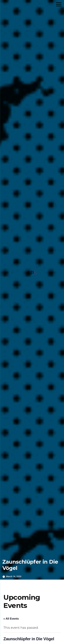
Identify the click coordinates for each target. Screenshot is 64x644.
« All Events (11, 619)
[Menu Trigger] (59, 4)
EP (32, 273)
